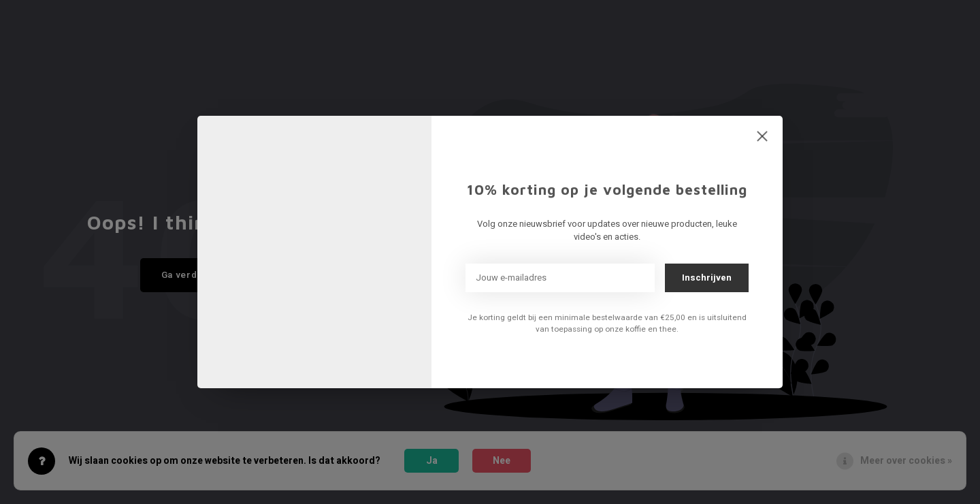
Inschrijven (707, 278)
